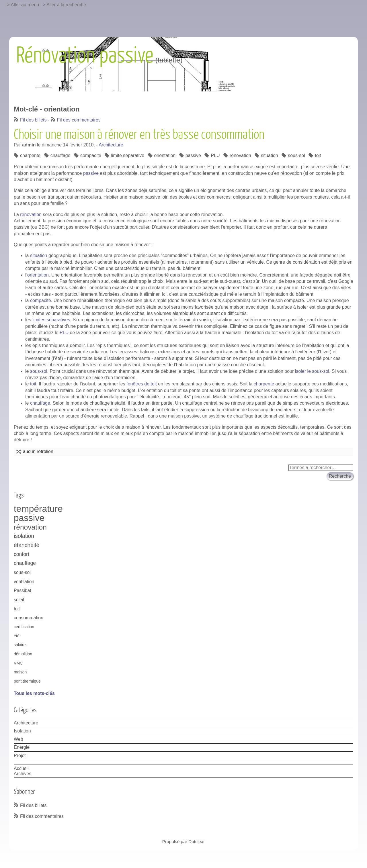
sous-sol (296, 155)
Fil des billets (33, 120)
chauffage (60, 155)
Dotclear (197, 841)
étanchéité (27, 545)
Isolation (22, 731)
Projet (20, 756)
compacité (91, 155)
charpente (30, 155)
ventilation (24, 582)
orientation (165, 155)
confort (22, 554)
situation (270, 155)
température (38, 509)
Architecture (111, 145)
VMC (18, 663)
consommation (29, 618)
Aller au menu (25, 5)
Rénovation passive (85, 56)
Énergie (22, 747)
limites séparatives (51, 320)
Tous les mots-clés (34, 693)
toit (318, 155)
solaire (20, 645)
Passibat (23, 590)
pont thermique (27, 681)
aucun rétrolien (38, 451)
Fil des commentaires (79, 120)
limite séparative (128, 155)
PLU (215, 155)
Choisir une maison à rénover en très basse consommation (139, 135)
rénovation (240, 155)
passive (193, 155)
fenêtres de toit (142, 384)
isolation (24, 536)
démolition (23, 654)
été (17, 636)
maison (20, 672)
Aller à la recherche (66, 5)
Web (18, 739)
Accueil (21, 768)
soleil (19, 600)
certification (24, 627)
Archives (23, 774)
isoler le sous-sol (312, 371)
